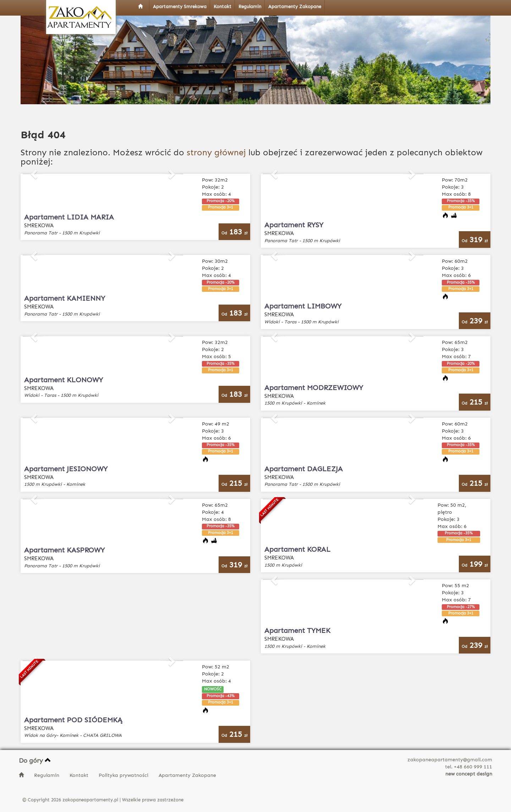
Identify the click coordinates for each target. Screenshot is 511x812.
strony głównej (216, 152)
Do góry (35, 761)
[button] (35, 174)
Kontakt (80, 775)
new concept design (469, 774)
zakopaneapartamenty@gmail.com (450, 760)
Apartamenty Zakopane (187, 775)
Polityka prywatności (124, 775)
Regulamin (47, 775)
